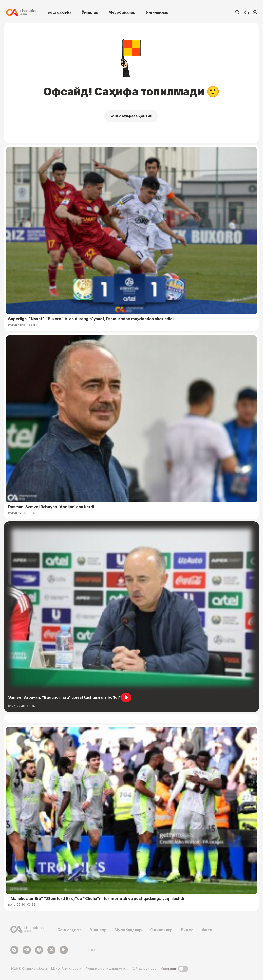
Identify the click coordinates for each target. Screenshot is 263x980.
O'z (247, 12)
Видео (187, 930)
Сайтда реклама (144, 969)
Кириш (255, 12)
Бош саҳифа (59, 12)
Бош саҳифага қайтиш (131, 116)
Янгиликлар (157, 12)
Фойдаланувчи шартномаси (106, 969)
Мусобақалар (122, 12)
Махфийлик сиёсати (66, 969)
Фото (207, 930)
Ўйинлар (90, 12)
